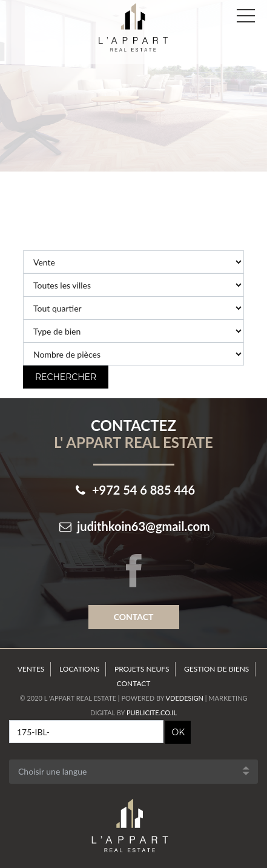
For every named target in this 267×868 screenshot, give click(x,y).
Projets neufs (142, 669)
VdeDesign (185, 698)
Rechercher (66, 377)
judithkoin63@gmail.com (143, 526)
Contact (134, 617)
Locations (79, 669)
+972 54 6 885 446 (143, 490)
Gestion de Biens (216, 669)
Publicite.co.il (152, 713)
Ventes (31, 669)
